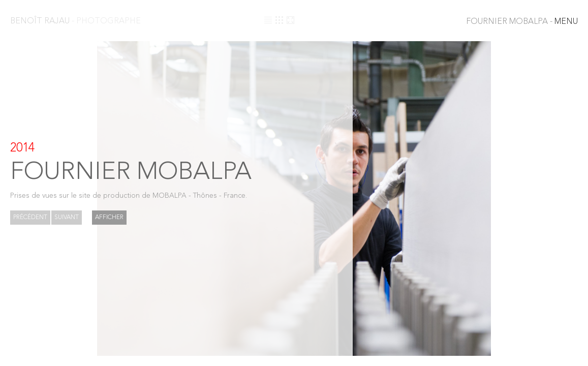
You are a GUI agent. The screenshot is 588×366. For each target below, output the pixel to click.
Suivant (67, 218)
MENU (522, 22)
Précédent (30, 218)
